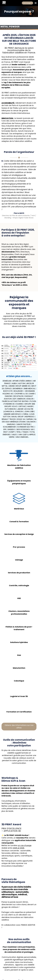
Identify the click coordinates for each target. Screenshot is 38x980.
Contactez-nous (19, 951)
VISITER (4, 968)
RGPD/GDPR (19, 970)
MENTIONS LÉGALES (8, 970)
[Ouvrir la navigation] (36, 3)
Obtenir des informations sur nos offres (19, 692)
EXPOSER (11, 968)
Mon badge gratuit (28, 3)
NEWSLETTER (19, 968)
